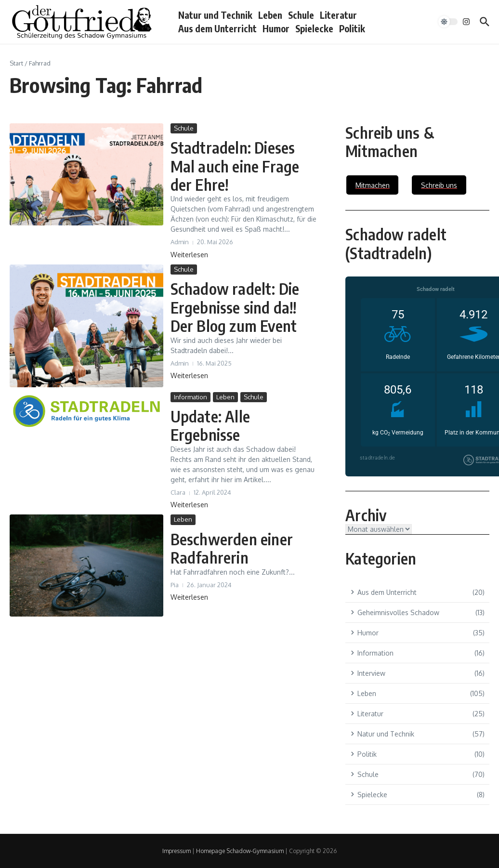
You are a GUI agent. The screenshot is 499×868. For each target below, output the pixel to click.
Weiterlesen (189, 255)
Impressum (177, 851)
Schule (301, 15)
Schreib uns (439, 185)
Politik (352, 28)
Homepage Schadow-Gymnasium (240, 851)
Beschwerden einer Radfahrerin (232, 548)
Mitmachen (373, 185)
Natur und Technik (215, 15)
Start (16, 63)
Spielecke (314, 28)
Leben (270, 15)
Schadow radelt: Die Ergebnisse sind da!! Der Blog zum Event (235, 307)
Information (190, 397)
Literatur (338, 15)
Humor (276, 28)
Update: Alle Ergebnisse (210, 425)
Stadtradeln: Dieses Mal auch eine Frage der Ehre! (235, 166)
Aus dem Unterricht (217, 28)
